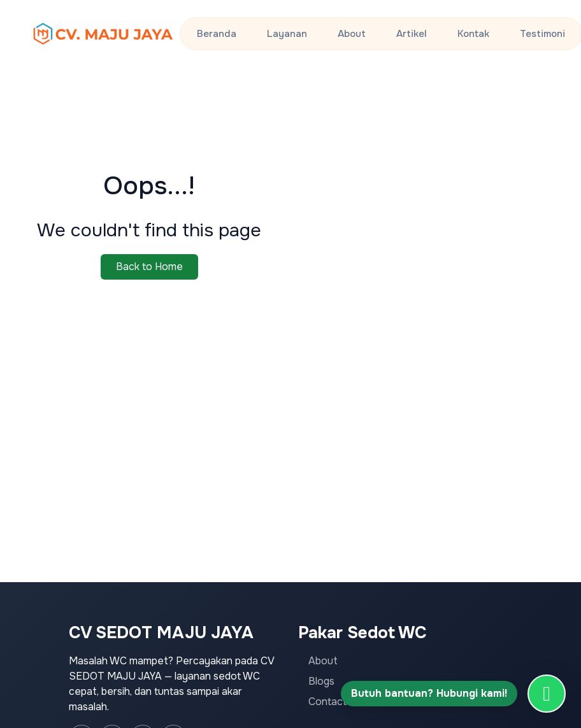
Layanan (287, 34)
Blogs (321, 681)
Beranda (217, 34)
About (352, 34)
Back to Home (149, 267)
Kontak (473, 34)
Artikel (412, 34)
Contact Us (335, 702)
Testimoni (542, 34)
